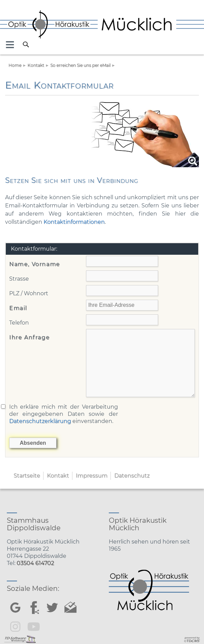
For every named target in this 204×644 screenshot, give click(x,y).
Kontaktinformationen (74, 222)
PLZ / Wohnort (29, 293)
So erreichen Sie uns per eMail (80, 65)
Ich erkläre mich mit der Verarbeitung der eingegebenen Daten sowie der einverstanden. (64, 414)
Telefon (19, 323)
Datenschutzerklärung (40, 421)
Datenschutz (132, 476)
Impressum (92, 476)
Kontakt (36, 65)
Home (15, 65)
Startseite (27, 476)
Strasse (19, 279)
